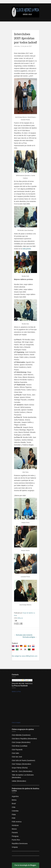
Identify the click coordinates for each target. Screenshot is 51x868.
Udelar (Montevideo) (19, 781)
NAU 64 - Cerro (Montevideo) (22, 771)
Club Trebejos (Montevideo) (21, 764)
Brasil (14, 804)
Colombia (15, 811)
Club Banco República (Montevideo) (24, 739)
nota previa (27, 249)
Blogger (33, 865)
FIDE (14, 818)
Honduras (15, 825)
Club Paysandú (17, 750)
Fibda (14, 814)
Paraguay (15, 836)
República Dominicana (20, 843)
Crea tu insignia (16, 722)
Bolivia (14, 800)
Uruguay (15, 847)
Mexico (14, 829)
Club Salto (15, 753)
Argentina (15, 796)
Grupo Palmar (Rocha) (20, 768)
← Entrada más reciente (23, 635)
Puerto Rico (16, 840)
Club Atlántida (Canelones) (21, 735)
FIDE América (17, 822)
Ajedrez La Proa (16, 691)
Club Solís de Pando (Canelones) (23, 760)
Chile (14, 807)
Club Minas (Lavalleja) (20, 746)
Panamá (15, 833)
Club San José (17, 757)
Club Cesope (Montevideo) (21, 742)
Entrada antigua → (30, 637)
